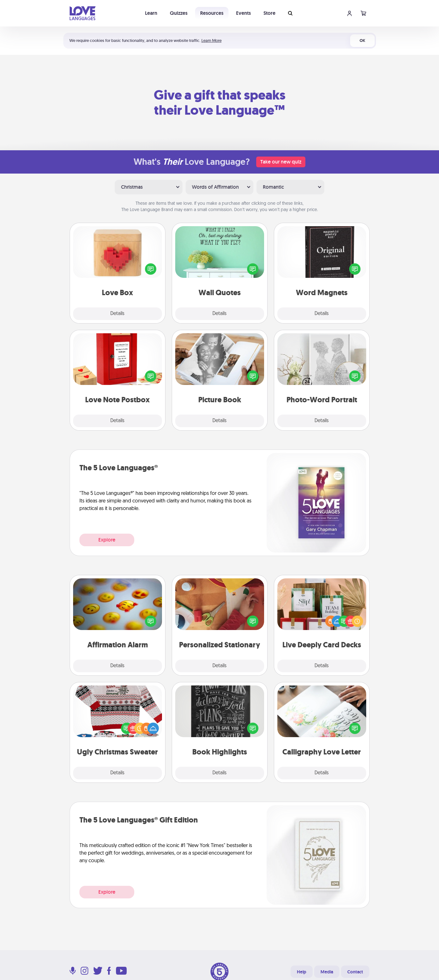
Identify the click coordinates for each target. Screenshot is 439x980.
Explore (107, 540)
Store (269, 13)
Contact (355, 972)
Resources (212, 13)
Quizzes (179, 13)
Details (117, 314)
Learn (151, 13)
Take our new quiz (281, 162)
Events (243, 13)
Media (327, 972)
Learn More (211, 40)
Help (302, 972)
